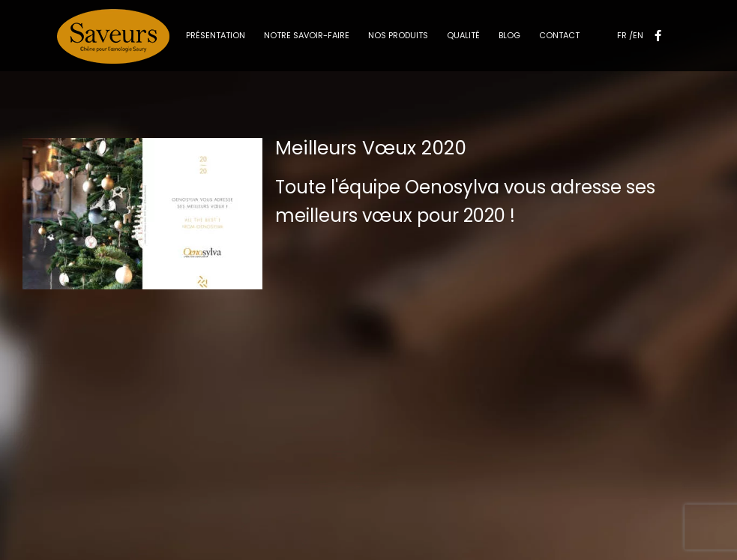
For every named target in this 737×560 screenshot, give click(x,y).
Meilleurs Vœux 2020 (371, 148)
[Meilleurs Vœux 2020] (142, 214)
